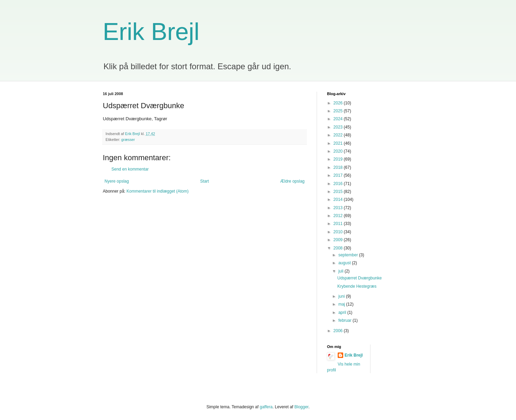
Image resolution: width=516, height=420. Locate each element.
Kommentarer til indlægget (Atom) (158, 191)
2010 (339, 232)
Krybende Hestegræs (357, 286)
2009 (339, 240)
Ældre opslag (292, 181)
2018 (339, 167)
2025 (339, 111)
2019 (339, 159)
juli (341, 271)
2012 (339, 216)
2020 (339, 151)
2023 (339, 127)
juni (342, 296)
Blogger (302, 407)
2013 (339, 208)
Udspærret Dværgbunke (360, 278)
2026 (339, 103)
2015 (339, 192)
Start (204, 181)
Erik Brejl (151, 32)
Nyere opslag (117, 181)
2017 (339, 175)
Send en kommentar (130, 169)
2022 (339, 135)
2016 (339, 184)
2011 (339, 224)
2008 (339, 248)
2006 (339, 331)
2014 (339, 199)
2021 (339, 143)
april (343, 313)
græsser (128, 140)
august (345, 263)
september (349, 255)
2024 (339, 119)
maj (342, 304)
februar (345, 320)
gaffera (266, 407)
